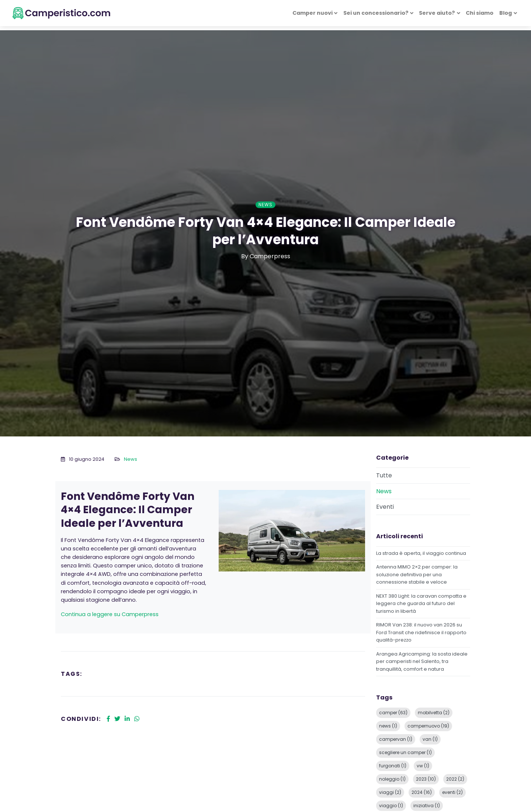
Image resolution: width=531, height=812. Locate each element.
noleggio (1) (392, 779)
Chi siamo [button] (480, 13)
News (131, 459)
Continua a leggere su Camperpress (110, 614)
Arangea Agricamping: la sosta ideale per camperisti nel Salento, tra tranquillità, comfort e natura (422, 661)
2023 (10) (426, 779)
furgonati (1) (393, 766)
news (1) (388, 726)
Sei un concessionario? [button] (376, 13)
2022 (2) (455, 779)
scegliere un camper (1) (405, 752)
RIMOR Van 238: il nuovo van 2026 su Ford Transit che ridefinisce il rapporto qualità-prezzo (421, 632)
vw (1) (423, 766)
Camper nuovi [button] (313, 13)
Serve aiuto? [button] (437, 13)
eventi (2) (452, 792)
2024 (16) (422, 792)
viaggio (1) (391, 806)
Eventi (385, 507)
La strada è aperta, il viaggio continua (421, 553)
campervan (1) (396, 739)
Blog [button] (506, 13)
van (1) (430, 739)
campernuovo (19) (428, 726)
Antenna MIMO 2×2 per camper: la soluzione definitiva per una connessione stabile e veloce (417, 574)
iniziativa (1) (427, 806)
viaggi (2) (390, 792)
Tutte (384, 475)
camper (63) (393, 713)
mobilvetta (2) (434, 713)
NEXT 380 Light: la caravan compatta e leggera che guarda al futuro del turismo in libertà (421, 604)
